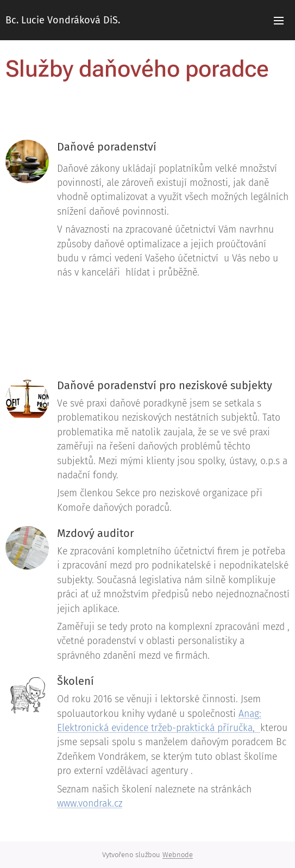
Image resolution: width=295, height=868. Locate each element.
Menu (279, 21)
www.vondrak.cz (90, 804)
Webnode (178, 855)
